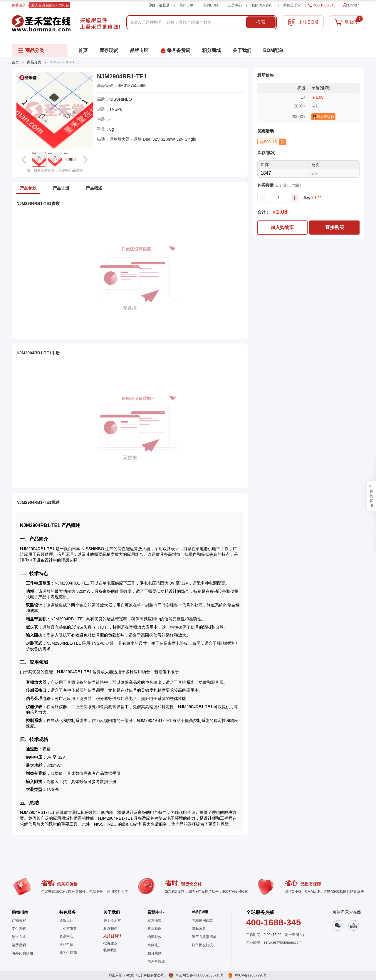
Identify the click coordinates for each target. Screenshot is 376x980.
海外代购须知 (22, 953)
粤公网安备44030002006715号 (200, 975)
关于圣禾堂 (112, 920)
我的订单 (186, 5)
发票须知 (155, 920)
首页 (15, 62)
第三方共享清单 (204, 937)
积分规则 (155, 953)
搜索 (261, 22)
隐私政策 (199, 929)
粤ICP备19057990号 (251, 975)
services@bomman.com (283, 942)
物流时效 (155, 937)
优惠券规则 (156, 962)
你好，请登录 (159, 5)
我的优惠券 (262, 5)
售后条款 (155, 929)
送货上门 (66, 920)
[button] (39, 159)
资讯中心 (66, 936)
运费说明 (19, 945)
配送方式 (19, 937)
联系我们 (110, 929)
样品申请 (66, 944)
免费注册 (19, 5)
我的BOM (210, 5)
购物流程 (19, 920)
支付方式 (19, 929)
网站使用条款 (202, 920)
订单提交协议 (202, 945)
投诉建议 (110, 943)
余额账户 (155, 945)
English (351, 5)
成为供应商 (68, 953)
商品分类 (34, 62)
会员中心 (235, 5)
